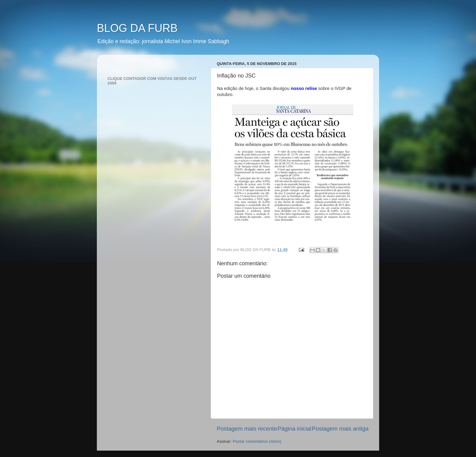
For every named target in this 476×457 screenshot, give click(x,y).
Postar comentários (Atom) (257, 441)
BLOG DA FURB (137, 28)
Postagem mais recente (247, 429)
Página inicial (294, 429)
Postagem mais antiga (340, 429)
